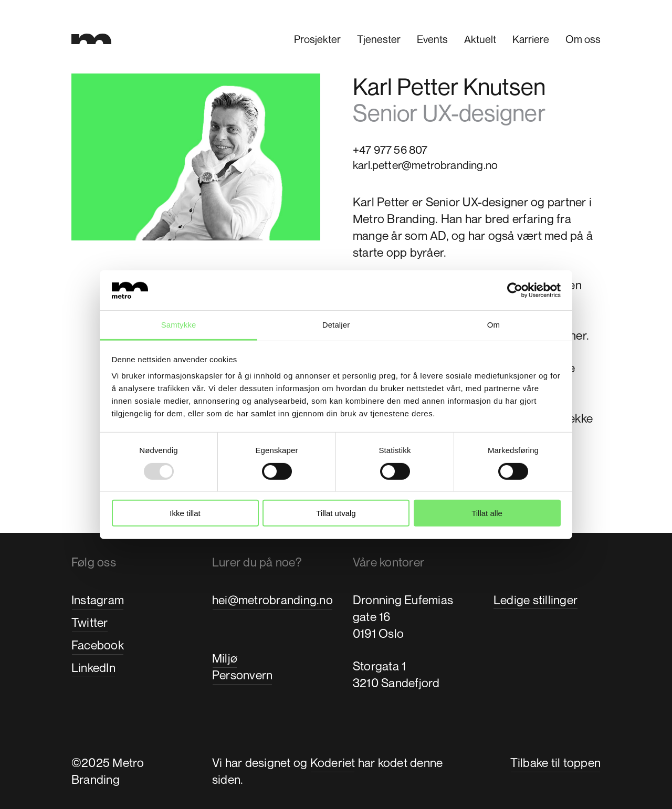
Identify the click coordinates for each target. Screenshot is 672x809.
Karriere (531, 39)
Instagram (98, 600)
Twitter (90, 622)
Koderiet (333, 763)
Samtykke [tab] (179, 325)
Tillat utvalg (336, 513)
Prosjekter (317, 39)
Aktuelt (480, 39)
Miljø (225, 658)
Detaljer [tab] (336, 325)
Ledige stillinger (535, 600)
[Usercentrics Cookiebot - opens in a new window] (515, 290)
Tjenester (379, 39)
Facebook (98, 645)
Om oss (583, 39)
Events (432, 39)
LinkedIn (93, 668)
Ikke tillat (185, 513)
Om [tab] (493, 325)
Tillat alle (487, 513)
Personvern (242, 675)
